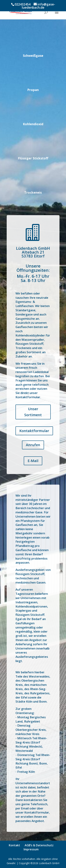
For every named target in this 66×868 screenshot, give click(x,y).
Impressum (31, 849)
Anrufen (33, 445)
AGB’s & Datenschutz (39, 845)
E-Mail (33, 461)
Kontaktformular (34, 431)
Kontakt (14, 845)
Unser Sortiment (33, 412)
